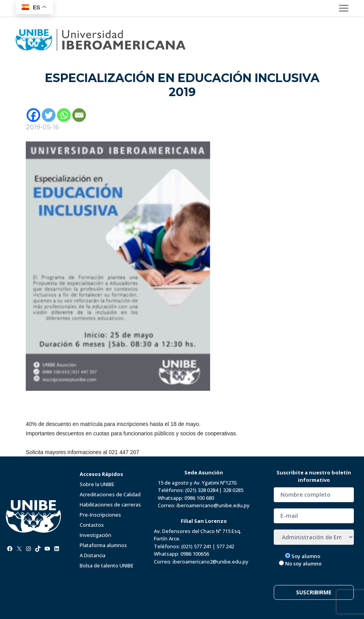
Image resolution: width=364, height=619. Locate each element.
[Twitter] (49, 115)
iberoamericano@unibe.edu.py (213, 505)
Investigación (95, 535)
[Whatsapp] (64, 115)
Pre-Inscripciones (100, 515)
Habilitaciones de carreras (110, 505)
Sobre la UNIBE (97, 484)
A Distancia (93, 555)
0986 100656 (195, 554)
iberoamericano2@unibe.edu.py (211, 562)
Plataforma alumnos (103, 545)
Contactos (92, 525)
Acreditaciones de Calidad (110, 494)
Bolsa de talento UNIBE (107, 565)
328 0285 (233, 490)
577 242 (225, 546)
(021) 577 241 (196, 546)
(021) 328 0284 (202, 490)
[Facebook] (33, 115)
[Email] (79, 115)
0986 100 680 (199, 498)
